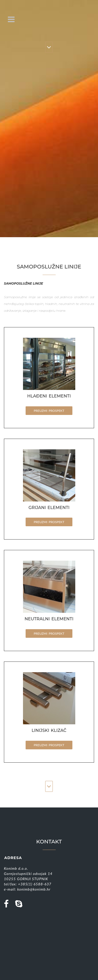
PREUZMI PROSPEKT (49, 411)
